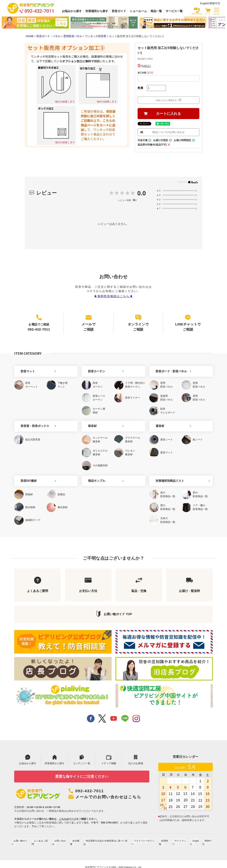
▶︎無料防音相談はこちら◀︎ (113, 296)
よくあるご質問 (44, 838)
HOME (30, 36)
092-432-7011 (90, 788)
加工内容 (146, 73)
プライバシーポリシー (145, 838)
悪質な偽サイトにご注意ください (82, 773)
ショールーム (138, 11)
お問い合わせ (62, 838)
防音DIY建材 (25, 475)
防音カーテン (93, 368)
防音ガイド (119, 11)
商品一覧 (156, 11)
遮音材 (156, 421)
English (195, 838)
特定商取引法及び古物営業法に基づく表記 (108, 838)
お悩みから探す (72, 11)
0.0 (142, 193)
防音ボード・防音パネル (168, 368)
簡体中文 (215, 3)
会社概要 (78, 838)
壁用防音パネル (73, 36)
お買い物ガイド (24, 838)
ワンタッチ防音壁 (96, 36)
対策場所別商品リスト (166, 475)
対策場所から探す (97, 11)
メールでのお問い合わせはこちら (110, 794)
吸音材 (89, 421)
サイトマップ (180, 838)
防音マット (24, 368)
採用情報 (165, 838)
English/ (205, 3)
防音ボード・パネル (49, 36)
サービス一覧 (174, 11)
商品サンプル (93, 475)
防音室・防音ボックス (31, 421)
